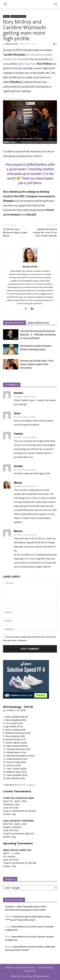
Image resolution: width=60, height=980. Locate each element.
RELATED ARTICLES (14, 323)
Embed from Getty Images (14, 99)
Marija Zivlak (12, 44)
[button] (5, 4)
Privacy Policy (30, 971)
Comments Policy (45, 968)
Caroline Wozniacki (18, 16)
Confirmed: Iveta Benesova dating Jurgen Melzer (15, 232)
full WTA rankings (27, 785)
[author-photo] (30, 262)
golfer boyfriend (27, 64)
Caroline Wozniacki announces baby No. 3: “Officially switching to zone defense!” (38, 335)
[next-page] (10, 376)
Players (6, 16)
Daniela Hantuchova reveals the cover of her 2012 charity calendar (45, 232)
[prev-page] (5, 376)
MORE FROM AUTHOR (38, 323)
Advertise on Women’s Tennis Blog (20, 968)
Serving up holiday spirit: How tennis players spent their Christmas (37, 364)
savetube (9, 907)
